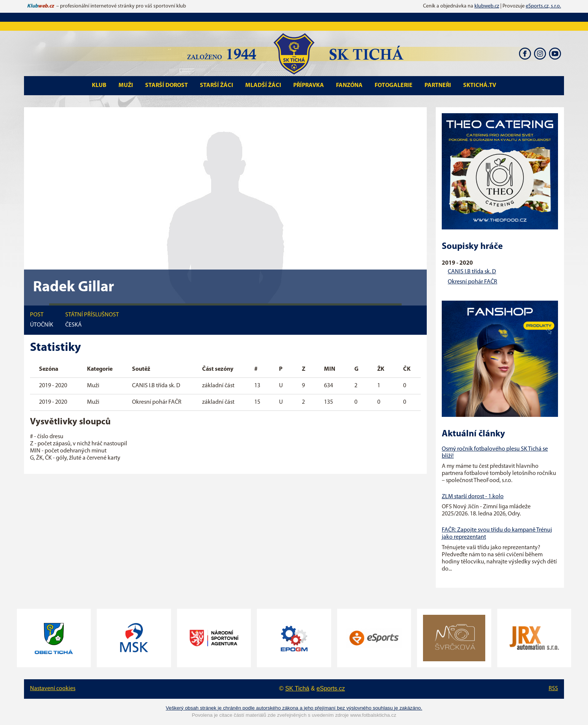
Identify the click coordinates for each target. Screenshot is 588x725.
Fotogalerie (394, 85)
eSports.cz (331, 688)
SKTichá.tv (480, 85)
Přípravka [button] (309, 85)
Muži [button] (126, 85)
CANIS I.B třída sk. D (472, 272)
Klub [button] (99, 85)
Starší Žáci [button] (217, 85)
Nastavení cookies (53, 689)
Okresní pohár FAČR (472, 282)
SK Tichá (297, 688)
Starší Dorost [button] (166, 85)
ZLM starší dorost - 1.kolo (473, 497)
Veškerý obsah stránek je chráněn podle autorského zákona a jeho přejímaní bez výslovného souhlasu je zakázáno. (294, 708)
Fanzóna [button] (349, 85)
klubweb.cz (487, 6)
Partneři (438, 85)
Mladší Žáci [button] (263, 85)
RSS (553, 689)
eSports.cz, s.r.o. (543, 6)
